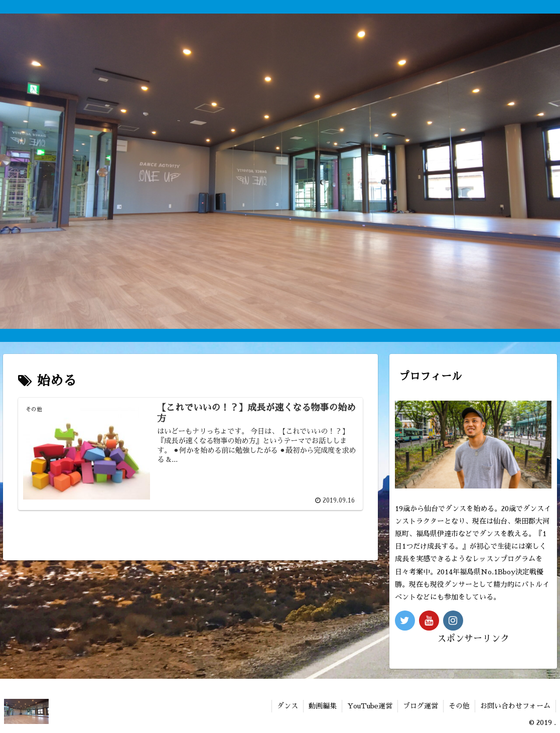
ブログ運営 (421, 706)
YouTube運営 (370, 706)
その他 (459, 706)
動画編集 (323, 706)
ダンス (288, 706)
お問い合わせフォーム (515, 706)
